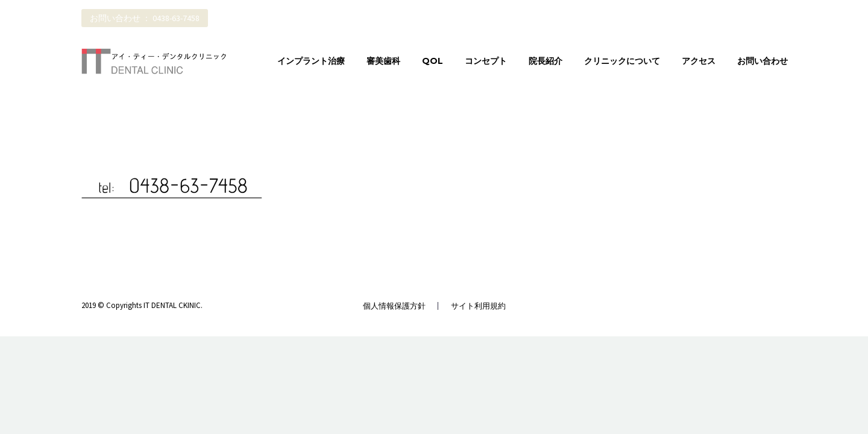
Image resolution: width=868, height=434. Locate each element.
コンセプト (486, 61)
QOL (432, 61)
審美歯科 (383, 61)
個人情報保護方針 (394, 306)
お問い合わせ (763, 61)
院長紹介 (546, 61)
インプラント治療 (311, 61)
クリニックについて (622, 61)
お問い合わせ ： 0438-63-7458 (145, 18)
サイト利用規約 (478, 306)
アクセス (699, 61)
